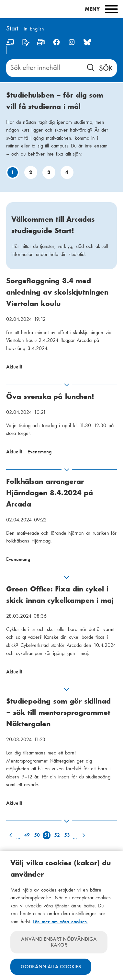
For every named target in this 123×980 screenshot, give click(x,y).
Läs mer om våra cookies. (60, 922)
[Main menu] (61, 9)
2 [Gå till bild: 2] (31, 172)
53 (67, 835)
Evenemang (39, 452)
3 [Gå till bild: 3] (49, 172)
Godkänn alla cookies (51, 967)
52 (57, 835)
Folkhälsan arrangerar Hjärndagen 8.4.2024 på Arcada (50, 493)
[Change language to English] (34, 29)
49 (27, 835)
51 (47, 835)
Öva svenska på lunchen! (50, 396)
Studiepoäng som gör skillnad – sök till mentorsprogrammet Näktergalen (58, 712)
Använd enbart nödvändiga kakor (59, 942)
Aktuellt (14, 367)
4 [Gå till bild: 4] (67, 172)
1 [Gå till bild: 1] (13, 172)
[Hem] (12, 29)
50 (37, 835)
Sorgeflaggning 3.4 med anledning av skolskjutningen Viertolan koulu (57, 292)
